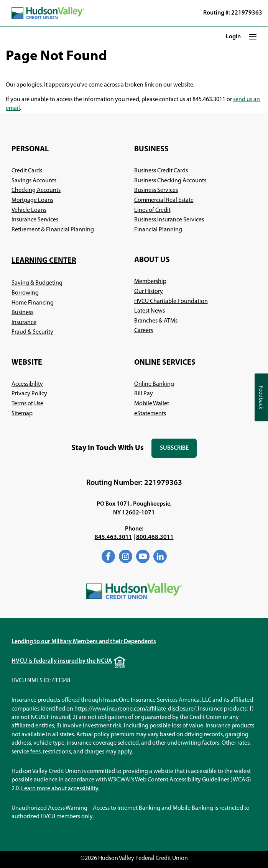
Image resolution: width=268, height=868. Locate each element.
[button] (253, 37)
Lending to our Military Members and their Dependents (84, 642)
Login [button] (233, 37)
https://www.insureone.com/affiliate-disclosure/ (135, 709)
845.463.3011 (113, 537)
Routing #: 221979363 (233, 13)
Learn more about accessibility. (60, 789)
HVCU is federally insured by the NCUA (62, 661)
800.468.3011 (155, 537)
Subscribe (178, 451)
